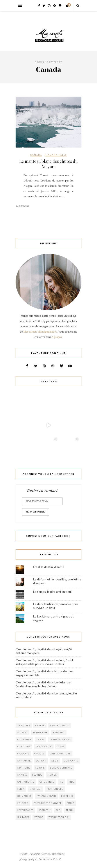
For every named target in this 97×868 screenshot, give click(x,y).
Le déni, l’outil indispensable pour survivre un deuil (44, 662)
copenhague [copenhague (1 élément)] (44, 747)
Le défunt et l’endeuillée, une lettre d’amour (44, 684)
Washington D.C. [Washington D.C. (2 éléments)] (59, 817)
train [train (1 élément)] (69, 810)
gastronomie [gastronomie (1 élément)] (26, 782)
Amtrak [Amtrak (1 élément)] (40, 725)
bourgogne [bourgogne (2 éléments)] (40, 732)
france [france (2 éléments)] (52, 775)
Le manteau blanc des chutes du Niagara (48, 164)
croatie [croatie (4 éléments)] (39, 754)
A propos (57, 337)
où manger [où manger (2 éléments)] (24, 796)
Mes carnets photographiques (40, 332)
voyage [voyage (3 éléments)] (39, 817)
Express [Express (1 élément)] (22, 775)
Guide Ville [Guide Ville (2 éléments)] (47, 782)
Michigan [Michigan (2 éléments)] (35, 789)
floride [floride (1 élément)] (37, 775)
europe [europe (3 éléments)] (40, 768)
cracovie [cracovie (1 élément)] (23, 754)
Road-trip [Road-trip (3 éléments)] (45, 810)
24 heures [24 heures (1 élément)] (24, 725)
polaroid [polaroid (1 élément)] (67, 796)
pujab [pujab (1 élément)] (71, 803)
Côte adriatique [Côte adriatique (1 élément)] (60, 754)
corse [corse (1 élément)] (61, 747)
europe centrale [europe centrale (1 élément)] (61, 768)
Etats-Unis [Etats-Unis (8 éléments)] (24, 768)
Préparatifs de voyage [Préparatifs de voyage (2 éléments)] (48, 803)
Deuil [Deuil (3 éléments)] (55, 761)
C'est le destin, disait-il (49, 567)
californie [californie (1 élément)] (24, 740)
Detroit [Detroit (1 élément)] (41, 761)
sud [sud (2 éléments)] (58, 810)
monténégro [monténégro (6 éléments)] (55, 789)
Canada (36, 155)
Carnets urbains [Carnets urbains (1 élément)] (60, 740)
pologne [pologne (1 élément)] (23, 803)
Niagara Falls (56, 155)
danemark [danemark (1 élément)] (24, 761)
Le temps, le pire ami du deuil (53, 592)
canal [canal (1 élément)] (40, 740)
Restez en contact (42, 491)
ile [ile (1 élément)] (61, 782)
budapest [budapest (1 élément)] (59, 732)
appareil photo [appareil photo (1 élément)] (60, 725)
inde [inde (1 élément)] (71, 782)
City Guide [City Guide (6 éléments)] (24, 747)
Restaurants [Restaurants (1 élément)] (25, 810)
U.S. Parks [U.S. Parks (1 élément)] (23, 817)
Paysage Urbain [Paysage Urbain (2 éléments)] (46, 796)
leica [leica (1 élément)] (21, 789)
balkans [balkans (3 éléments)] (22, 732)
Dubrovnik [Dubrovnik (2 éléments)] (71, 761)
